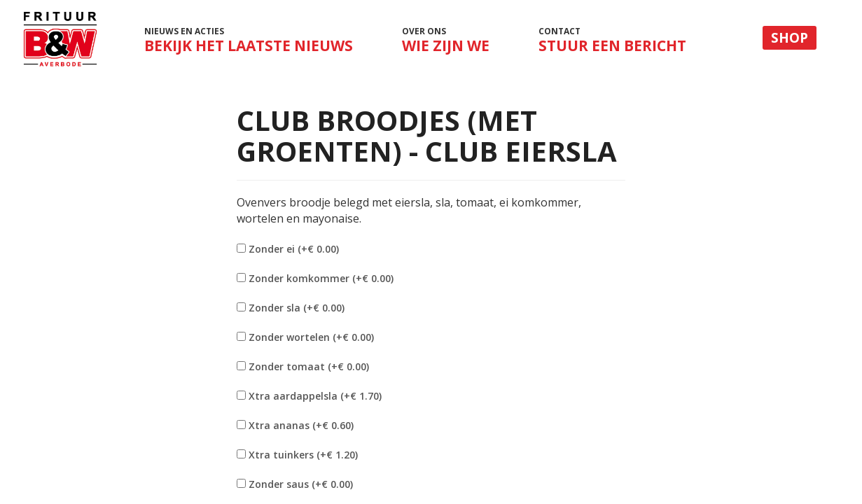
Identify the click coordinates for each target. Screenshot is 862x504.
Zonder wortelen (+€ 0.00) (311, 337)
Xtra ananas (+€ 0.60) (301, 425)
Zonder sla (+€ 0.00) (297, 308)
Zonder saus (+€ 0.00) (301, 484)
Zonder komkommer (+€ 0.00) (321, 278)
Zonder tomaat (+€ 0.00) (309, 366)
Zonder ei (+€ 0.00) (294, 249)
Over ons (446, 40)
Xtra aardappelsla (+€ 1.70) (315, 396)
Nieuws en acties (248, 44)
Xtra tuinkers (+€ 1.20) (303, 455)
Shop (790, 38)
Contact (612, 40)
